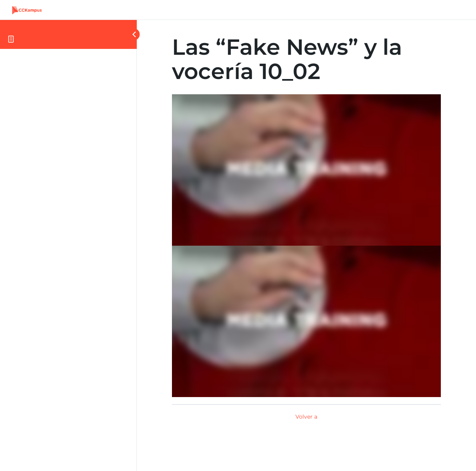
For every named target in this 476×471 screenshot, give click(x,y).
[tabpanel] (306, 246)
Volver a (306, 417)
